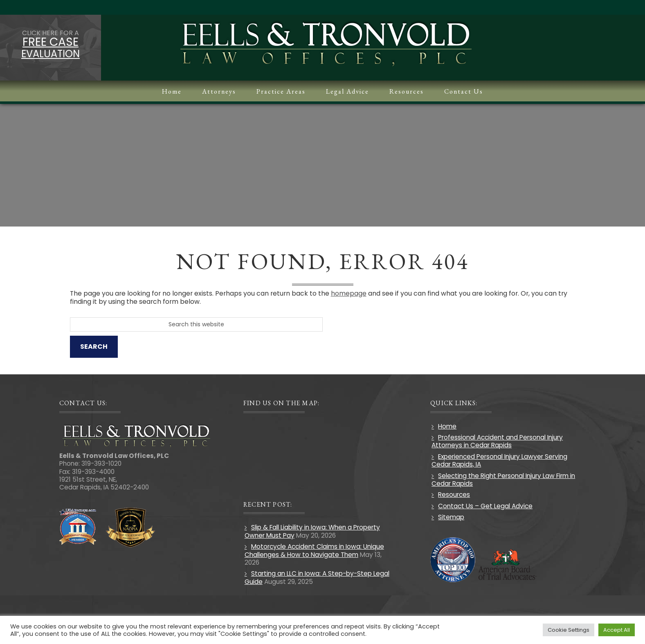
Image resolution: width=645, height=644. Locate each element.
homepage (355, 293)
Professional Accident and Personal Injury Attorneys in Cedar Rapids (496, 441)
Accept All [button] (617, 630)
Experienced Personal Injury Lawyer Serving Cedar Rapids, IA (498, 460)
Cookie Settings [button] (569, 630)
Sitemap (450, 517)
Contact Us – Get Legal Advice (484, 506)
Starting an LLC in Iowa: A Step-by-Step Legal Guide (319, 578)
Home (446, 426)
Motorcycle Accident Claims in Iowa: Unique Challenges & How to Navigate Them (316, 550)
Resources (453, 495)
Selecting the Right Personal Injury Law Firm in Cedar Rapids (502, 480)
